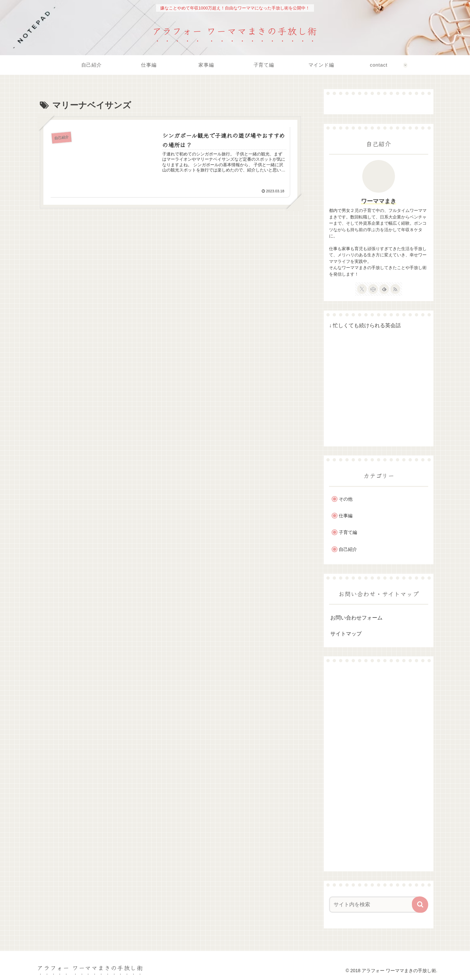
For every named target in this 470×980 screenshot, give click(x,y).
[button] (420, 905)
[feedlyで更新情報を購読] (384, 289)
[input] (375, 905)
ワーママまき (379, 201)
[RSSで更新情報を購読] (395, 289)
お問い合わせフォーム (356, 618)
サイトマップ (346, 634)
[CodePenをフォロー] (373, 289)
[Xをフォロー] (362, 289)
